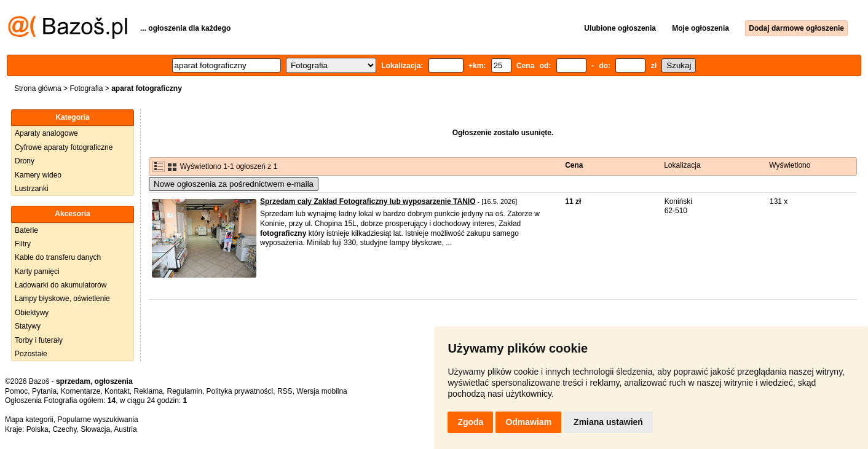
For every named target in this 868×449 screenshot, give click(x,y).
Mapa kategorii (29, 420)
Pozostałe (31, 354)
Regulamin (185, 391)
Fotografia (86, 88)
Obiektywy (32, 313)
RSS (285, 391)
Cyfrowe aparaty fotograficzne (64, 147)
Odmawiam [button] (528, 422)
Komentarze (81, 391)
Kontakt (117, 391)
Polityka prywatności (240, 391)
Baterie (26, 230)
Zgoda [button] (470, 422)
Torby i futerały (39, 340)
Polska (37, 429)
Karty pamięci (37, 271)
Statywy (28, 326)
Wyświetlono (790, 165)
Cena (574, 165)
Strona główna (38, 88)
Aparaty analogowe (46, 133)
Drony (25, 161)
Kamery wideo (38, 175)
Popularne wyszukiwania (97, 420)
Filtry (23, 244)
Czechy (64, 429)
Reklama (148, 391)
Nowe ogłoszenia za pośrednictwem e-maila (234, 184)
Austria (125, 429)
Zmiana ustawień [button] (608, 422)
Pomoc (16, 391)
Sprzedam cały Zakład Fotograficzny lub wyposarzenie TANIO (368, 201)
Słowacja (95, 429)
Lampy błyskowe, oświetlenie (62, 299)
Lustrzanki (32, 189)
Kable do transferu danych (58, 257)
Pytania (44, 391)
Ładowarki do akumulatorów (61, 285)
